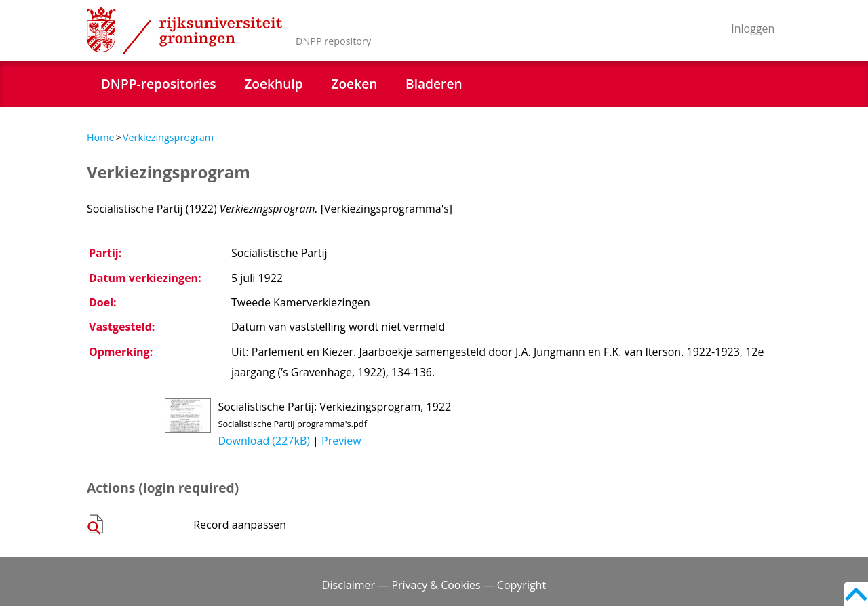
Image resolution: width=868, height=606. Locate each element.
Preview (341, 441)
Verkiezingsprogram (168, 137)
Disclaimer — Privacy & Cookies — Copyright (434, 585)
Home (101, 137)
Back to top (856, 594)
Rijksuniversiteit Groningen (184, 31)
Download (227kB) (264, 441)
